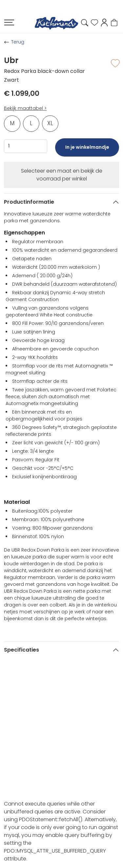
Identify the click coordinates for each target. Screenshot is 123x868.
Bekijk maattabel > (25, 108)
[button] (104, 22)
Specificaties (21, 650)
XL (50, 123)
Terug (18, 42)
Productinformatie (29, 202)
